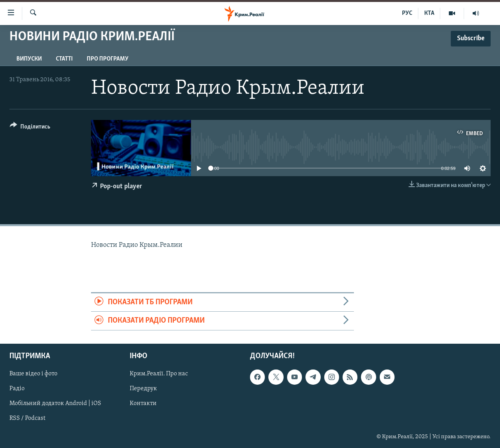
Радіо (17, 389)
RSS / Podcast (27, 418)
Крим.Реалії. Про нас (159, 374)
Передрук (143, 389)
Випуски (29, 59)
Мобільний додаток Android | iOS (55, 403)
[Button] (30, 128)
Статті (64, 59)
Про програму (108, 59)
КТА (429, 13)
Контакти (143, 403)
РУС (407, 13)
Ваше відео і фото (33, 374)
